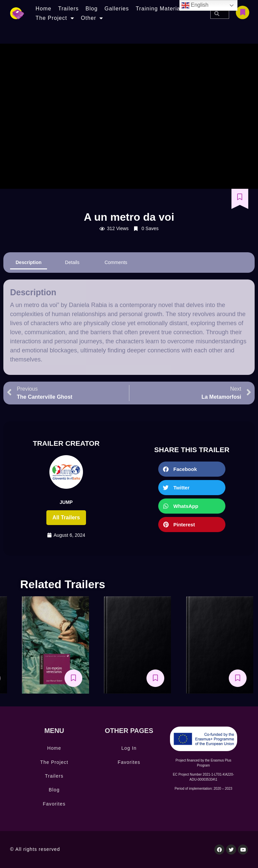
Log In (129, 748)
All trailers (66, 517)
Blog (91, 9)
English (195, 5)
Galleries (117, 9)
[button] (192, 469)
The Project (55, 18)
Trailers (69, 9)
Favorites (54, 804)
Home (44, 9)
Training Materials (160, 9)
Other (92, 18)
